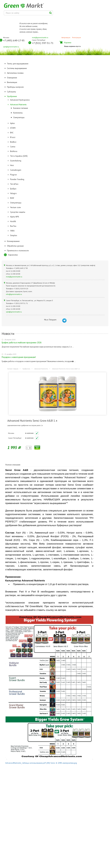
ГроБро (13, 189)
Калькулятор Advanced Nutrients (25, 581)
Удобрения (26, 369)
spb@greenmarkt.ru (11, 47)
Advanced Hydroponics (20, 100)
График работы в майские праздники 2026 (22, 343)
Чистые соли (15, 207)
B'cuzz (13, 137)
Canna (13, 147)
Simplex (14, 235)
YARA (12, 231)
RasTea (13, 226)
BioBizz (13, 142)
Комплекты (18, 113)
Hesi (12, 165)
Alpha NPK (15, 217)
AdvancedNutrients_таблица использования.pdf (26, 763)
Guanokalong (16, 161)
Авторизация (66, 38)
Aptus (12, 123)
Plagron (13, 175)
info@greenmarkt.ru (14, 294)
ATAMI (13, 128)
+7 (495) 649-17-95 (14, 40)
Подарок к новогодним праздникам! (19, 357)
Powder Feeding (17, 179)
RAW (12, 198)
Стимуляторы (19, 117)
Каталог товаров (13, 369)
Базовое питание (21, 108)
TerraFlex (14, 184)
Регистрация (76, 38)
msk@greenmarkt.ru (40, 37)
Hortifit (13, 221)
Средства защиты (18, 212)
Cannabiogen (16, 170)
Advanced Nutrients (18, 105)
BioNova (14, 151)
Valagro (13, 193)
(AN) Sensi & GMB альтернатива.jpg (62, 763)
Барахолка (13, 255)
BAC (12, 133)
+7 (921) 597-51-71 (43, 43)
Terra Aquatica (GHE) (19, 156)
